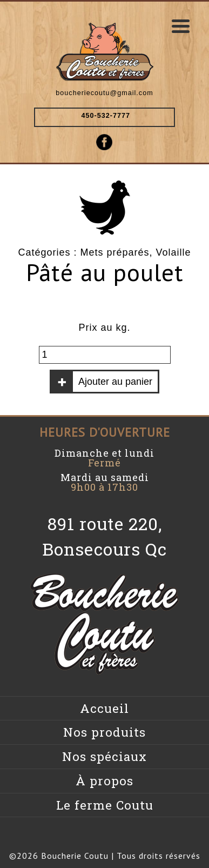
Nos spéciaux (104, 756)
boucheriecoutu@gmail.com (104, 93)
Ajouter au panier (115, 382)
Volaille (174, 252)
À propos (104, 781)
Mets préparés (114, 252)
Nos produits (104, 732)
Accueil (104, 708)
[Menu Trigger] (181, 26)
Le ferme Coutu (105, 805)
